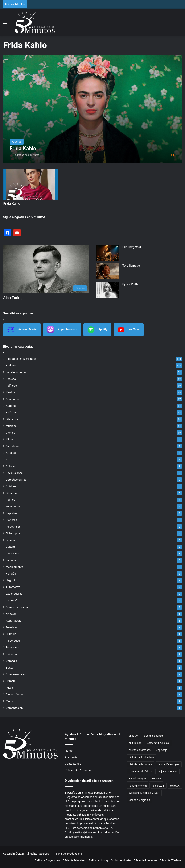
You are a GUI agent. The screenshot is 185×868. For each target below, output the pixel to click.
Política (10, 500)
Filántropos (13, 533)
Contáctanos (73, 764)
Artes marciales (16, 674)
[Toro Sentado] (108, 271)
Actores (11, 466)
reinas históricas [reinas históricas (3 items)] (138, 786)
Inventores (12, 553)
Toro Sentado (131, 266)
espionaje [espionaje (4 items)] (162, 750)
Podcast (11, 365)
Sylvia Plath (130, 284)
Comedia (11, 661)
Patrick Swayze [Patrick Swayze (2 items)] (137, 779)
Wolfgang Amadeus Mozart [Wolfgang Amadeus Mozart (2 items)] (144, 793)
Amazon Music (22, 330)
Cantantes (12, 399)
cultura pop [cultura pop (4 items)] (135, 743)
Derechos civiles (16, 480)
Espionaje (12, 560)
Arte (8, 459)
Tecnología (13, 506)
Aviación (11, 614)
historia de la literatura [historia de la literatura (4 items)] (141, 757)
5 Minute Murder (121, 860)
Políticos (11, 386)
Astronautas (13, 620)
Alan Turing (13, 298)
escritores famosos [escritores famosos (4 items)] (140, 750)
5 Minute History (98, 860)
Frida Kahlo (12, 204)
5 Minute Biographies (47, 860)
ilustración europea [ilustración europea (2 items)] (169, 764)
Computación (14, 708)
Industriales (13, 527)
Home (69, 751)
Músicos (11, 426)
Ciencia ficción (15, 694)
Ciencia (10, 433)
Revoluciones (14, 473)
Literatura (12, 419)
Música (10, 392)
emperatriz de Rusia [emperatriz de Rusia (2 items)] (159, 743)
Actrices (11, 486)
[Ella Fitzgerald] (108, 253)
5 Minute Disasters (74, 860)
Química (11, 634)
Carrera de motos (17, 607)
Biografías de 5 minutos (26, 155)
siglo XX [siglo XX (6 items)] (175, 786)
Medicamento (15, 567)
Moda (9, 701)
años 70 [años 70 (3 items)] (133, 736)
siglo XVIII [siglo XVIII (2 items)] (159, 786)
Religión (11, 573)
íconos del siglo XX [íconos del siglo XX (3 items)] (139, 800)
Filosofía (11, 493)
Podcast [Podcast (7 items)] (156, 779)
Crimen (10, 681)
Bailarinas (12, 654)
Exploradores (14, 594)
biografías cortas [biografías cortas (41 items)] (153, 736)
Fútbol (10, 688)
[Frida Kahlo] (93, 109)
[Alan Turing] (46, 269)
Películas (11, 412)
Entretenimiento (16, 372)
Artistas (11, 453)
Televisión (12, 627)
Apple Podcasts (62, 330)
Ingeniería (12, 600)
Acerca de (71, 757)
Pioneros (11, 520)
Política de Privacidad (79, 770)
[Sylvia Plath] (108, 290)
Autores (11, 406)
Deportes (11, 513)
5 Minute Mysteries (145, 860)
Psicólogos (13, 641)
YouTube (129, 330)
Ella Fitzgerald (132, 247)
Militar (10, 439)
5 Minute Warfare (170, 860)
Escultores (12, 647)
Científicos (12, 446)
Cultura (10, 547)
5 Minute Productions (69, 854)
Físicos (10, 540)
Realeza (11, 379)
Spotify (97, 330)
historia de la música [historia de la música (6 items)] (140, 764)
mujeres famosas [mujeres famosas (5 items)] (167, 772)
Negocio (11, 580)
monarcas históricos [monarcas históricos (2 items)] (140, 772)
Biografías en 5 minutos (21, 359)
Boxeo (10, 667)
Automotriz (13, 587)
